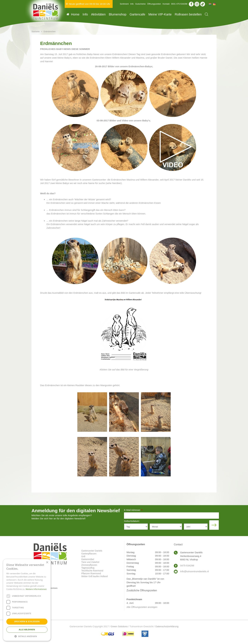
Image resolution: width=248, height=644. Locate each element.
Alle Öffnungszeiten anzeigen (142, 607)
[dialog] (27, 600)
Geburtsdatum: (132, 521)
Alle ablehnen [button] (27, 630)
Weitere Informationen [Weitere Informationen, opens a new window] (36, 589)
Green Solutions (119, 626)
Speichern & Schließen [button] (27, 622)
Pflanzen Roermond (91, 573)
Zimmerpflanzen (89, 565)
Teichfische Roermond (92, 571)
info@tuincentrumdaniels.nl (194, 571)
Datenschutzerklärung (167, 626)
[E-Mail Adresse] (171, 516)
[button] (27, 636)
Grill (83, 556)
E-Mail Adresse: (133, 510)
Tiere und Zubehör (90, 562)
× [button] (47, 562)
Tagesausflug (88, 568)
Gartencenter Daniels (92, 551)
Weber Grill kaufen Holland (95, 576)
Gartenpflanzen (89, 554)
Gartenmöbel (88, 559)
